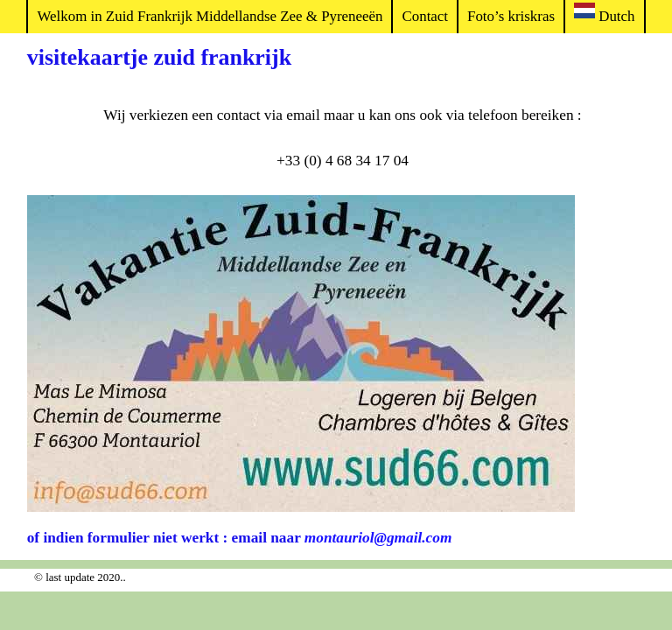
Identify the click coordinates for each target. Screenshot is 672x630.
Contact (425, 16)
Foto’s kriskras (511, 16)
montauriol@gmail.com (378, 538)
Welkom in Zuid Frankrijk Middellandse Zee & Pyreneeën (210, 16)
